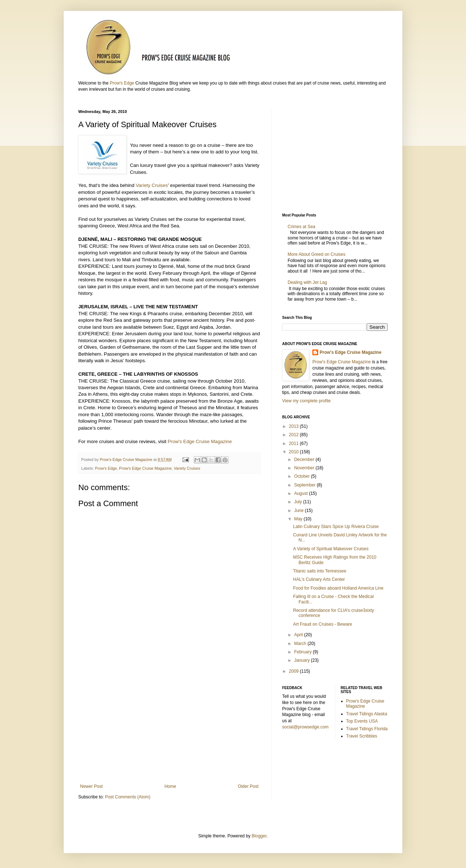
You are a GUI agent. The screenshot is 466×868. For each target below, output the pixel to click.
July (299, 502)
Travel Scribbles (362, 736)
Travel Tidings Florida (367, 729)
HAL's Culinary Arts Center (319, 579)
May (299, 519)
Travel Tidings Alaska (367, 714)
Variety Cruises (152, 185)
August (302, 493)
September (305, 485)
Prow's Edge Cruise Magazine (200, 441)
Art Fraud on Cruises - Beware (323, 624)
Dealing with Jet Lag (307, 282)
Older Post (248, 786)
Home (170, 786)
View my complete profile (306, 401)
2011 (295, 443)
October (303, 476)
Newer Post (91, 786)
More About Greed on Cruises (317, 254)
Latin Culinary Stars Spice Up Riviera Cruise (336, 527)
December (305, 460)
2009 (295, 671)
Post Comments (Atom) (128, 797)
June (299, 511)
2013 (295, 426)
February (303, 652)
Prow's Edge (122, 83)
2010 (295, 452)
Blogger (259, 836)
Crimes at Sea (303, 227)
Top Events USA (362, 721)
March (301, 644)
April (299, 635)
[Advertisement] (169, 724)
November (305, 468)
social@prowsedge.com (305, 727)
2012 (295, 435)
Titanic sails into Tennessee (320, 571)
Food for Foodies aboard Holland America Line (338, 588)
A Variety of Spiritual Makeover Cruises (331, 549)
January (303, 660)
